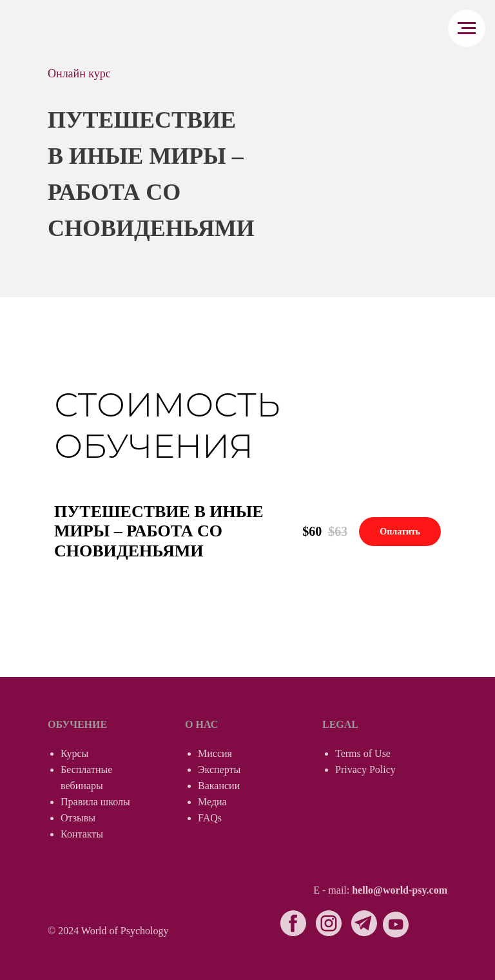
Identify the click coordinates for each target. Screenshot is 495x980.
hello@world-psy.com (400, 890)
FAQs (210, 818)
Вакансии (219, 786)
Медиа (212, 802)
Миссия (215, 753)
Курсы (74, 753)
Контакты (82, 834)
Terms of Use (363, 753)
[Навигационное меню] (467, 28)
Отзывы (78, 818)
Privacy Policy (365, 769)
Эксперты (219, 769)
